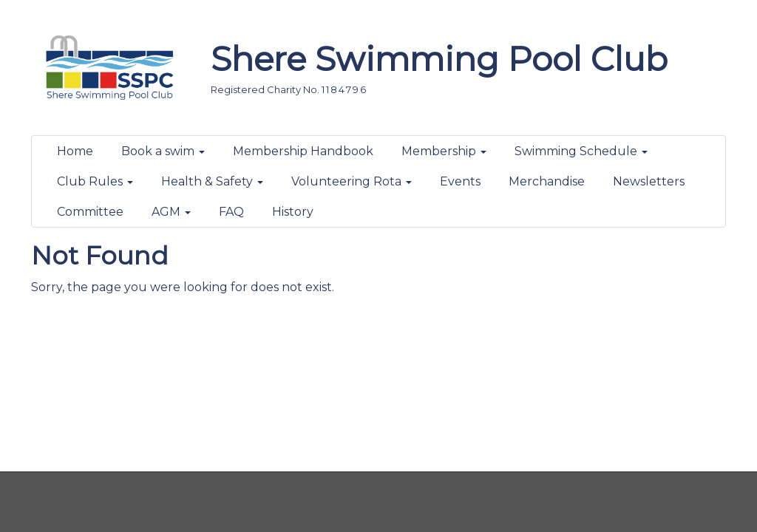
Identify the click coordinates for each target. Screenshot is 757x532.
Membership (444, 151)
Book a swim (163, 151)
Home (75, 151)
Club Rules (95, 181)
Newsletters (649, 181)
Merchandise (547, 181)
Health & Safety (212, 181)
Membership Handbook (303, 151)
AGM (171, 212)
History (293, 212)
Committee (90, 212)
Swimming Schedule (581, 151)
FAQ (231, 212)
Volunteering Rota (352, 181)
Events (460, 181)
